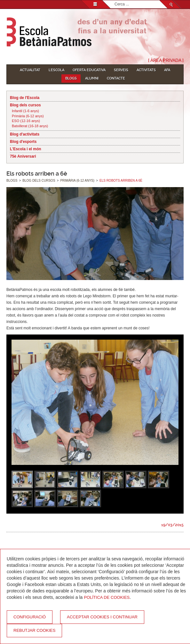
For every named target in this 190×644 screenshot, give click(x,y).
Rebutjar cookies (34, 630)
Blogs (71, 78)
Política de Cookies (107, 597)
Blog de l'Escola (25, 98)
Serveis (121, 70)
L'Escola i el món (26, 149)
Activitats (146, 70)
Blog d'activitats (25, 134)
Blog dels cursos (25, 105)
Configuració (30, 617)
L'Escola (56, 70)
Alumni (92, 78)
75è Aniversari (23, 156)
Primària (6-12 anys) (28, 116)
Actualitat (30, 70)
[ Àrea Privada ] (166, 60)
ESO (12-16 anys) (26, 121)
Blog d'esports (23, 142)
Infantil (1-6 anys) (25, 111)
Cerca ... (115, 0)
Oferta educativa (89, 70)
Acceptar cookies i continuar (102, 617)
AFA (167, 70)
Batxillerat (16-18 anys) (30, 126)
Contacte (116, 78)
